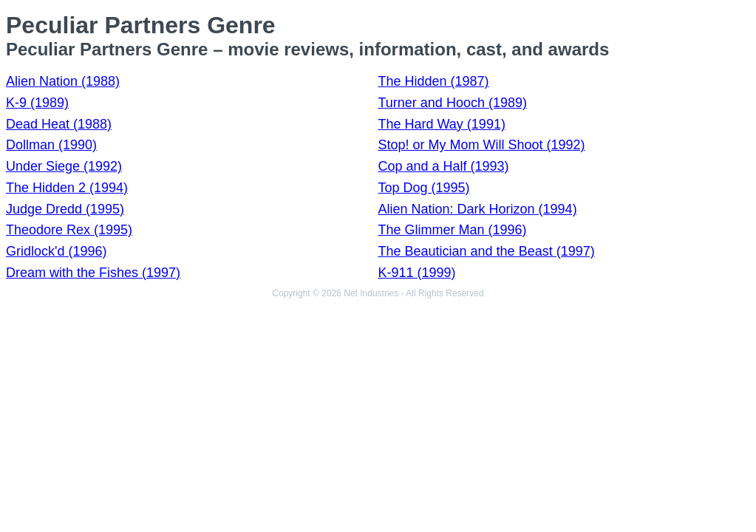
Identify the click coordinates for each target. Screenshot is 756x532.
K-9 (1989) (37, 103)
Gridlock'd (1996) (57, 251)
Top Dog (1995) (424, 188)
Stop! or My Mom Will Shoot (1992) (482, 145)
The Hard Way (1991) (442, 124)
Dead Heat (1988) (59, 124)
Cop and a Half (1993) (444, 166)
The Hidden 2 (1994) (67, 188)
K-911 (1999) (417, 273)
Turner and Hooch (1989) (453, 103)
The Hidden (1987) (434, 81)
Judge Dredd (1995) (65, 209)
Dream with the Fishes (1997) (93, 273)
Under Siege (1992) (64, 166)
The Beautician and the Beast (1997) (487, 251)
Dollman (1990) (51, 145)
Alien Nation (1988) (63, 81)
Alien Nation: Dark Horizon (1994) (478, 209)
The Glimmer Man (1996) (453, 230)
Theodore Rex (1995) (69, 230)
